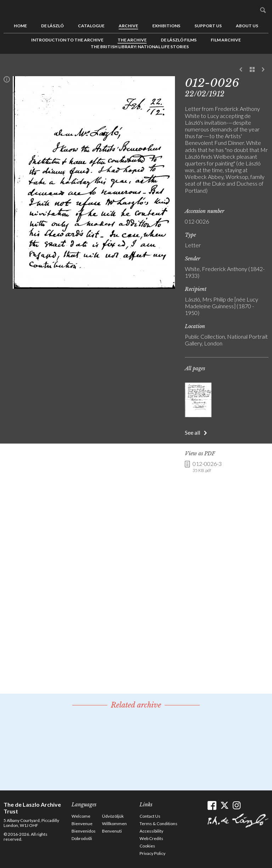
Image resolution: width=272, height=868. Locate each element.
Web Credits (151, 838)
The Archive (132, 40)
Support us (208, 26)
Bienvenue (82, 824)
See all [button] (192, 432)
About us (247, 26)
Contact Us (150, 816)
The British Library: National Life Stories (140, 47)
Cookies (147, 846)
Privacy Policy (152, 853)
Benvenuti (112, 831)
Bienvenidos (84, 831)
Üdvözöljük (113, 816)
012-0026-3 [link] (207, 467)
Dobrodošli (82, 838)
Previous (241, 70)
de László (52, 26)
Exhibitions (166, 26)
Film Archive (226, 40)
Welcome (81, 816)
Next (263, 70)
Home (20, 26)
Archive (128, 26)
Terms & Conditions (158, 824)
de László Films (179, 40)
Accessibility (151, 831)
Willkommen (114, 824)
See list (252, 70)
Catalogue (91, 26)
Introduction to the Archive (67, 40)
